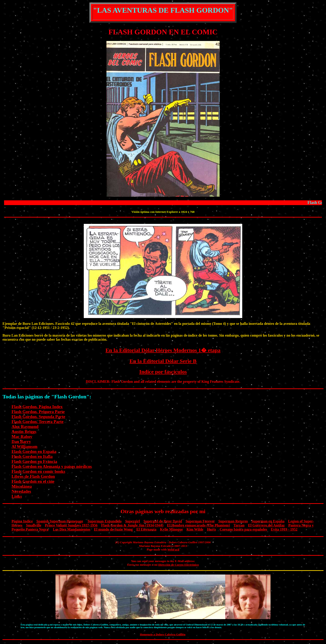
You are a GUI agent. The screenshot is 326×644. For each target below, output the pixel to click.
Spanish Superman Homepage (60, 521)
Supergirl (133, 521)
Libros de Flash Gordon (33, 476)
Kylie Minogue (171, 529)
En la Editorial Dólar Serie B (163, 361)
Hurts (211, 529)
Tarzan (239, 525)
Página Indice (22, 521)
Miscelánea (22, 486)
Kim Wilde (195, 529)
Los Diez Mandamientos (72, 529)
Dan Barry (21, 442)
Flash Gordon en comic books (38, 471)
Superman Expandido (105, 521)
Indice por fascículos (163, 372)
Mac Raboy (22, 437)
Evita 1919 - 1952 (284, 529)
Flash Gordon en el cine (33, 481)
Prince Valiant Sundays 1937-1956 (71, 525)
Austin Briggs (24, 432)
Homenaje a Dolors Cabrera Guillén (163, 634)
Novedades (21, 491)
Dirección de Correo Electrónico (179, 565)
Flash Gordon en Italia (32, 456)
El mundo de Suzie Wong (113, 529)
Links (17, 496)
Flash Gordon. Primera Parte (38, 412)
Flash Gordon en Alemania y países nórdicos (52, 466)
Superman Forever (200, 521)
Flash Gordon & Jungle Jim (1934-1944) (132, 525)
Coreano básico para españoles (243, 529)
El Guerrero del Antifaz (266, 525)
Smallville (34, 525)
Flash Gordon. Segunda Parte (38, 417)
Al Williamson (24, 446)
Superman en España (268, 521)
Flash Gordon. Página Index (37, 407)
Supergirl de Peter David (163, 521)
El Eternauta (146, 529)
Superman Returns (233, 521)
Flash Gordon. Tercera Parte (37, 422)
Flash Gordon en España (34, 451)
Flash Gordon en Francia (34, 461)
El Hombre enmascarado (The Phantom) (199, 525)
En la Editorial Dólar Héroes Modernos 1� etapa (163, 350)
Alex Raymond (25, 427)
